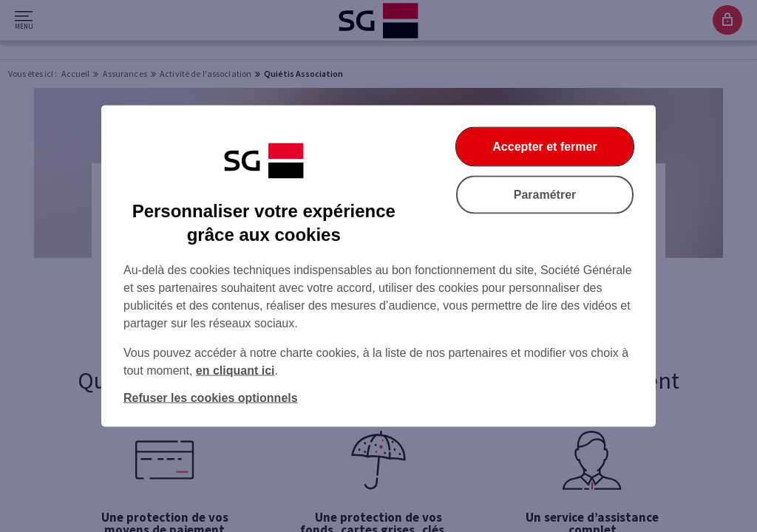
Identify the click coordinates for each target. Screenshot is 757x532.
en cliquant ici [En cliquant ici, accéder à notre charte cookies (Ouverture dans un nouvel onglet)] (235, 371)
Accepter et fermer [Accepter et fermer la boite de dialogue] (544, 147)
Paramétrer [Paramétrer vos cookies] (545, 195)
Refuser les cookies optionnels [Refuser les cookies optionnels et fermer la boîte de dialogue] (211, 398)
